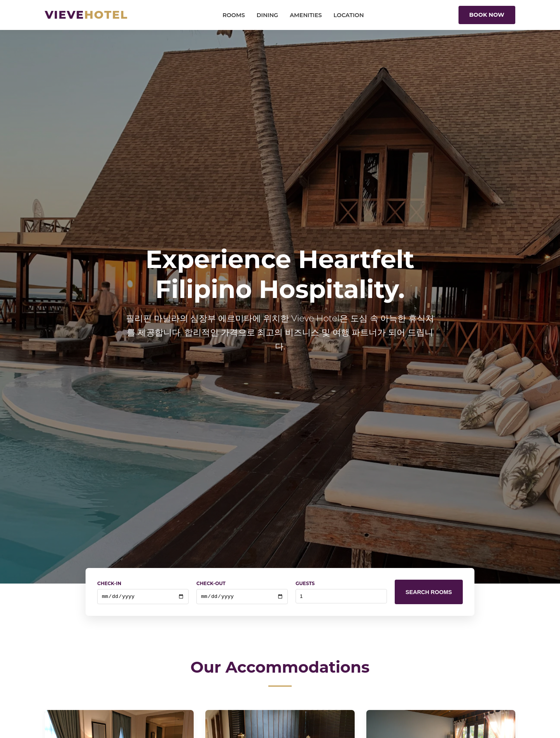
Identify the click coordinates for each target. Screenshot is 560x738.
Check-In (109, 583)
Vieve (86, 15)
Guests (305, 583)
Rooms (234, 15)
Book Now (487, 15)
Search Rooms (429, 593)
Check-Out (211, 583)
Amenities (306, 15)
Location (349, 15)
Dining (268, 15)
